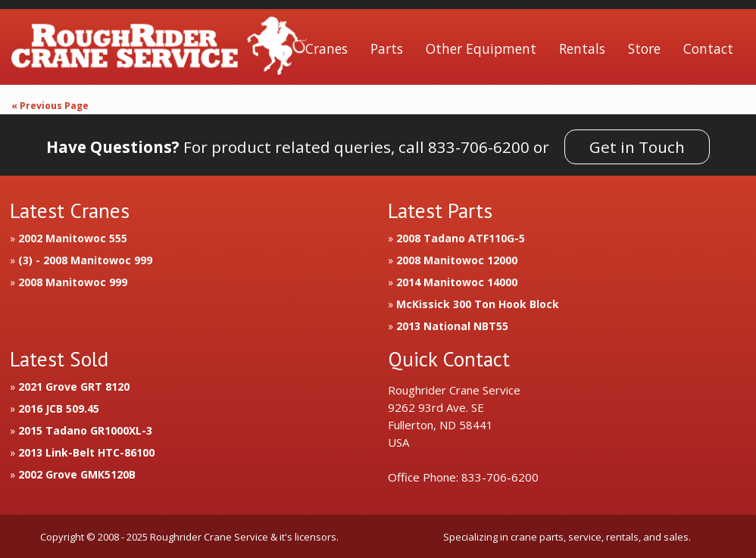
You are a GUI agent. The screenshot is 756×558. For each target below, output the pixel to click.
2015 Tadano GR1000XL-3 (85, 430)
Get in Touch (637, 147)
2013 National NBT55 (452, 326)
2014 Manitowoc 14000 (457, 282)
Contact (708, 48)
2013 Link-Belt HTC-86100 (86, 452)
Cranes (326, 48)
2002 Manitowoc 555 (73, 238)
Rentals (582, 48)
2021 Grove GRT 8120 (74, 387)
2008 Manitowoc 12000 (457, 260)
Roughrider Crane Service (159, 49)
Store (644, 48)
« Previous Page (50, 106)
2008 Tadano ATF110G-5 (461, 238)
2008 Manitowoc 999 (73, 282)
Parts (387, 48)
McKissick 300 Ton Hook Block (478, 304)
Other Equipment (481, 48)
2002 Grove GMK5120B (77, 474)
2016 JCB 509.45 (59, 408)
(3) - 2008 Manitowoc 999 (85, 260)
